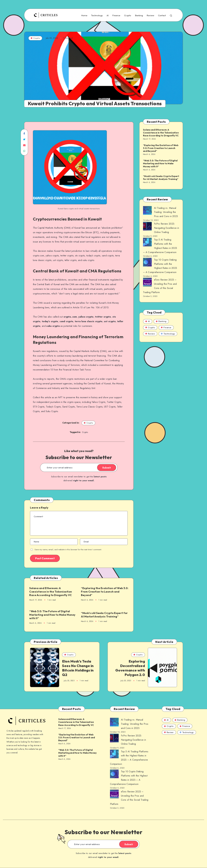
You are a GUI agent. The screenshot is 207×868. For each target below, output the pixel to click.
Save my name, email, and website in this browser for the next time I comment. (68, 550)
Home (84, 15)
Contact (162, 15)
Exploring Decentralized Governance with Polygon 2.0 (130, 668)
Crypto (128, 15)
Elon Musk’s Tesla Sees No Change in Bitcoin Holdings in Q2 (78, 668)
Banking (139, 15)
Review (150, 15)
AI (108, 15)
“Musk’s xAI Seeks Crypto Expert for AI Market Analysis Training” (104, 615)
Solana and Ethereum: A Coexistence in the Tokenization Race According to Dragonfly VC (51, 592)
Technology (97, 15)
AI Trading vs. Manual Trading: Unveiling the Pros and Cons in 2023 (166, 212)
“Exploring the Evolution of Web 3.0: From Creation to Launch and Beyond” (105, 592)
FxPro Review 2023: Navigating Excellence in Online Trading (167, 228)
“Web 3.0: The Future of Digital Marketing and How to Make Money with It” (52, 615)
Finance (116, 15)
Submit (107, 468)
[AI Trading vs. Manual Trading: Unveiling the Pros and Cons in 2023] (147, 211)
